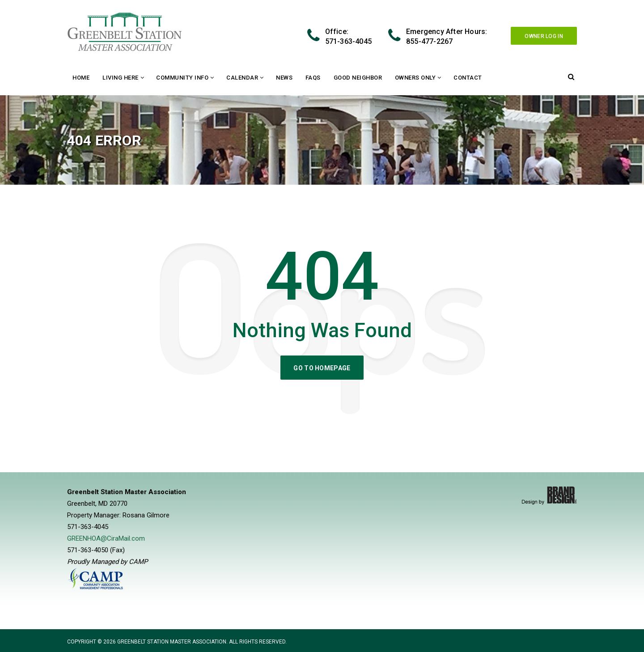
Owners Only (415, 78)
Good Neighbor (358, 78)
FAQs (313, 78)
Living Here (121, 78)
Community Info (182, 78)
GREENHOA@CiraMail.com (106, 538)
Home (81, 78)
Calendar (242, 78)
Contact (468, 78)
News (284, 78)
